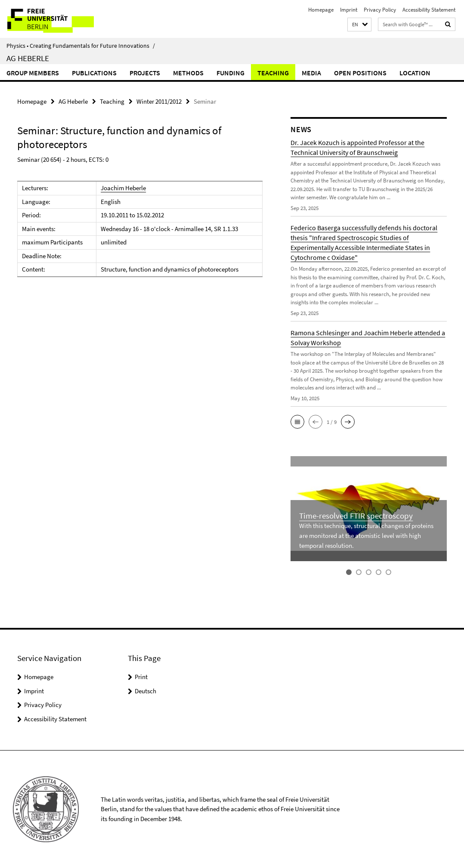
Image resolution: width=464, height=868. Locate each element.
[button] (359, 25)
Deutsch (145, 690)
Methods (188, 73)
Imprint (349, 10)
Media (311, 73)
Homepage (321, 10)
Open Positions (360, 73)
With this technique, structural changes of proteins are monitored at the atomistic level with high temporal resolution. (366, 536)
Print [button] (141, 677)
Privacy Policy (380, 10)
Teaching (273, 73)
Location (415, 73)
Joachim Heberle (123, 188)
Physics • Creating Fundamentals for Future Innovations (81, 46)
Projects (145, 73)
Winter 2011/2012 (159, 101)
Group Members (33, 73)
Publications (94, 73)
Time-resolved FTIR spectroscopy (356, 516)
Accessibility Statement (429, 10)
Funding (230, 73)
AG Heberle (28, 58)
